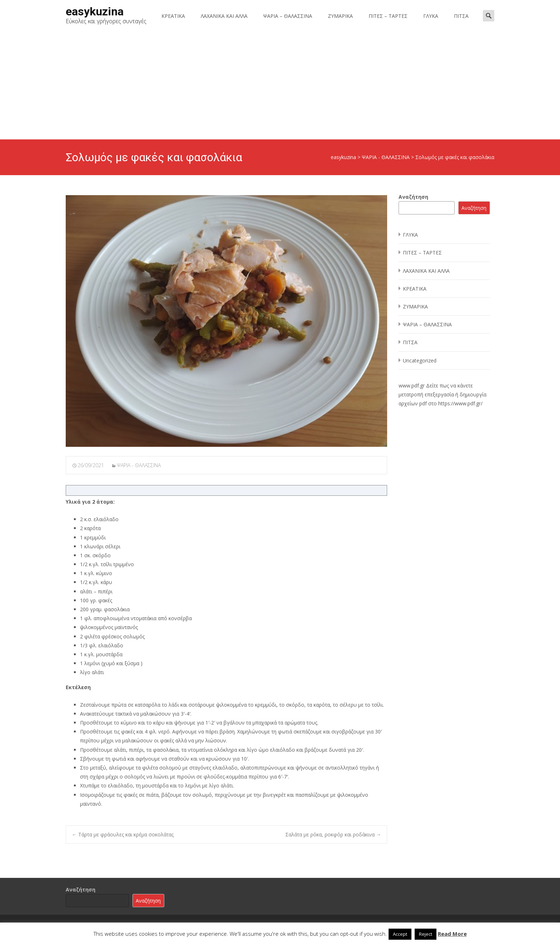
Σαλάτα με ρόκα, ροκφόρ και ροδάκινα (333, 834)
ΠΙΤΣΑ (461, 16)
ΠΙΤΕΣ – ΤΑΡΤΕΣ (388, 16)
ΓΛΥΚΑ (431, 16)
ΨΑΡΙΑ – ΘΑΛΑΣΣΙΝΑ (288, 16)
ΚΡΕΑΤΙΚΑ (173, 16)
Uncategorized (420, 360)
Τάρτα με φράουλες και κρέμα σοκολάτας (123, 834)
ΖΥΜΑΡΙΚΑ (340, 16)
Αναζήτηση (413, 197)
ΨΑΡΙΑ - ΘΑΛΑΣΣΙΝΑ (139, 465)
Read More (452, 934)
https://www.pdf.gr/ (460, 403)
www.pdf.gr (412, 385)
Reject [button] (426, 934)
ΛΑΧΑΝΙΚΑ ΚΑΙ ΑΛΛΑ (224, 16)
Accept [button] (400, 934)
